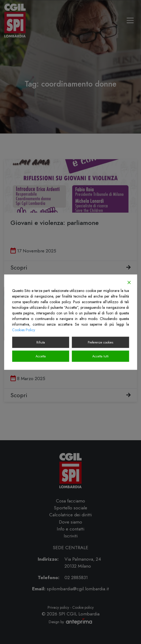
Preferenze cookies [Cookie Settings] (100, 342)
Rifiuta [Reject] (41, 342)
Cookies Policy (24, 330)
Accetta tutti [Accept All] (100, 356)
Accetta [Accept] (41, 356)
